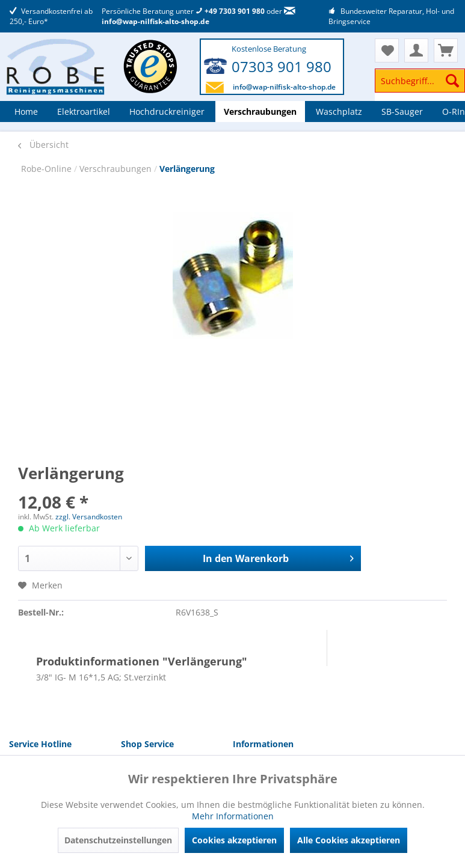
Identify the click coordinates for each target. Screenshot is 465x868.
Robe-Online (48, 169)
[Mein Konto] (416, 50)
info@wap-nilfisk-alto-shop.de (199, 17)
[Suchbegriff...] (420, 81)
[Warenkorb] (446, 50)
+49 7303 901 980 (230, 11)
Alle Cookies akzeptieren (349, 840)
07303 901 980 (282, 66)
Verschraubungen (117, 169)
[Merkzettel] (387, 50)
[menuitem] (420, 86)
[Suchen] (452, 81)
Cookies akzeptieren (234, 840)
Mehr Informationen (233, 816)
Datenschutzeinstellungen (118, 840)
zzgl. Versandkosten (89, 517)
